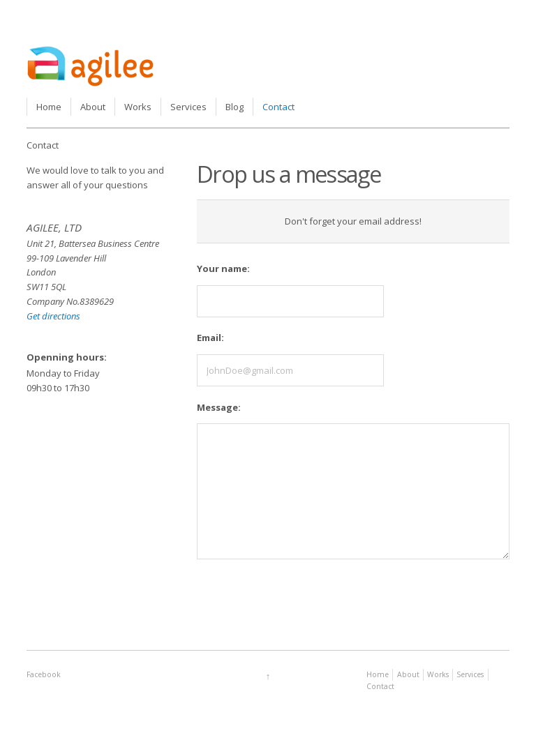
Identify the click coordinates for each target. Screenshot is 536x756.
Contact (278, 107)
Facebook (44, 674)
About (93, 107)
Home (49, 107)
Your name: (223, 269)
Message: (219, 407)
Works (138, 107)
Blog (234, 107)
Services (188, 107)
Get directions (53, 316)
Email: (210, 338)
